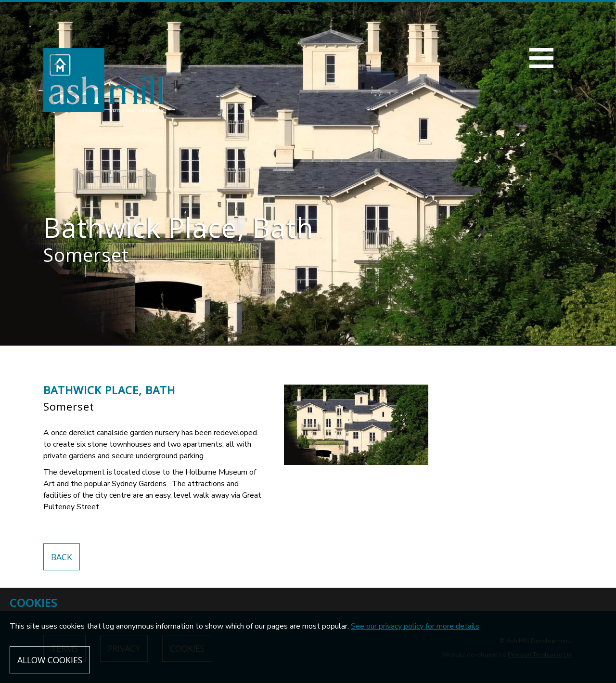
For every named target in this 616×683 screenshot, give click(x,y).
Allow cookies (50, 660)
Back (62, 557)
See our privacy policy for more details (415, 626)
